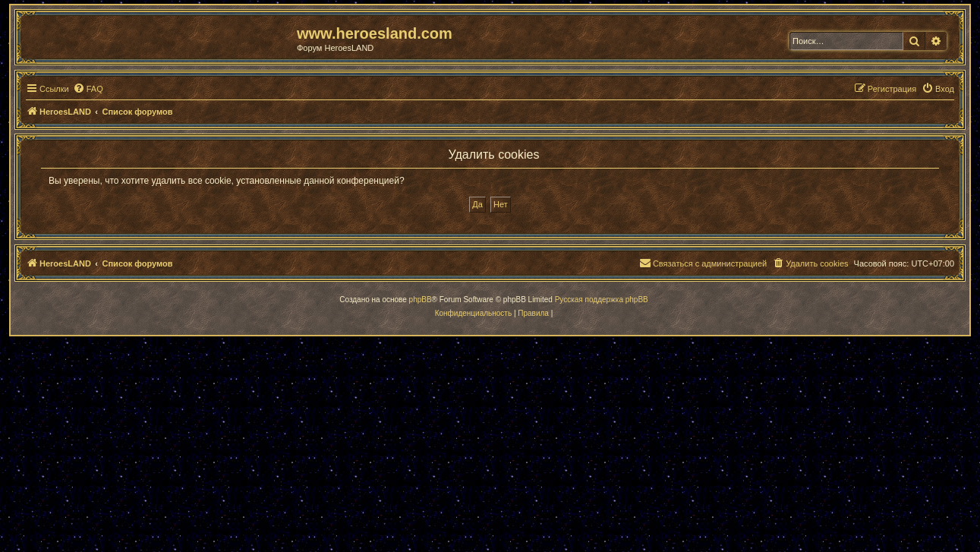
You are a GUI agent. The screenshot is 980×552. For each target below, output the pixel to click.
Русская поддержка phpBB (602, 300)
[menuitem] (88, 89)
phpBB (421, 300)
